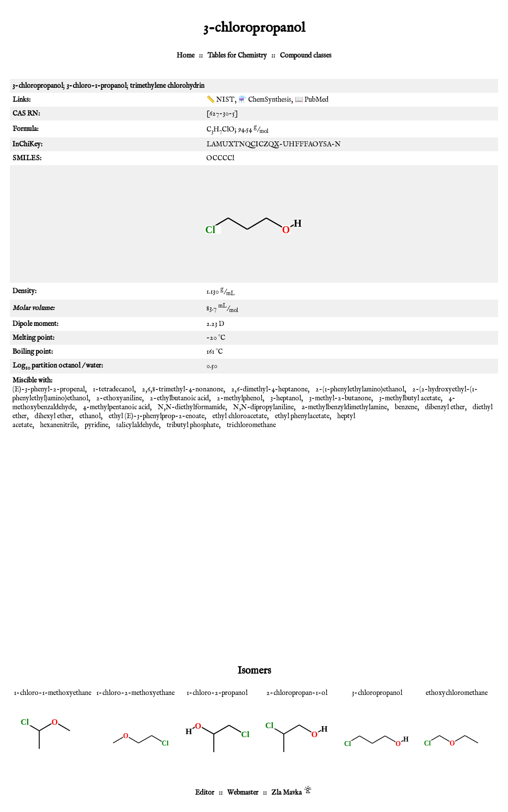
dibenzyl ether (445, 407)
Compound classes (306, 56)
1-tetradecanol (113, 389)
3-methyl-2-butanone (340, 398)
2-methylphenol (240, 398)
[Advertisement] (254, 511)
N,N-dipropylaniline (263, 407)
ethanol (90, 416)
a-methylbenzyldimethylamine (344, 407)
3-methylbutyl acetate (410, 398)
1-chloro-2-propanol (217, 693)
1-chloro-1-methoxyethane (53, 693)
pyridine (96, 425)
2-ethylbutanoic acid (179, 398)
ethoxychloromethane (457, 693)
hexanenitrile (59, 425)
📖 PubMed (312, 100)
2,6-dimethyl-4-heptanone (269, 389)
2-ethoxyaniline (119, 398)
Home (186, 56)
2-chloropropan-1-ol (297, 693)
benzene (406, 407)
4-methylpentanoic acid (116, 407)
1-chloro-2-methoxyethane (135, 693)
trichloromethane (251, 425)
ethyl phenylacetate (302, 416)
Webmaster (243, 793)
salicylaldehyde (137, 425)
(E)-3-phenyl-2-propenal (49, 389)
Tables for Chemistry (237, 56)
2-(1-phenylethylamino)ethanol (360, 389)
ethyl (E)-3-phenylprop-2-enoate (157, 416)
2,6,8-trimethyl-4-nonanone (183, 389)
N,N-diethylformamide (191, 407)
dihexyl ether (53, 416)
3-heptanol (286, 398)
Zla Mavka (286, 793)
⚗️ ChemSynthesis (265, 100)
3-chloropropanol (377, 693)
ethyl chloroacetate (240, 416)
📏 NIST (221, 100)
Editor (205, 793)
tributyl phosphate (193, 425)
